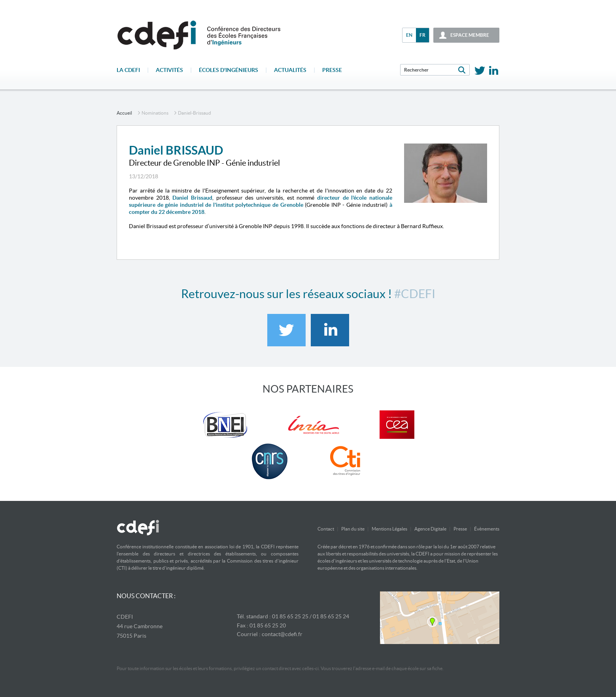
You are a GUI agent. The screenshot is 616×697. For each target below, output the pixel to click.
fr (422, 35)
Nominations (155, 113)
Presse (332, 70)
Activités (169, 70)
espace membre (470, 35)
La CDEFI (128, 70)
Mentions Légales (389, 529)
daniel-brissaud (195, 113)
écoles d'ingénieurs (229, 70)
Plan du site (353, 529)
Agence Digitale (430, 529)
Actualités (290, 70)
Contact (326, 529)
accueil (124, 113)
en (409, 35)
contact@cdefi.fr (282, 634)
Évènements (487, 529)
